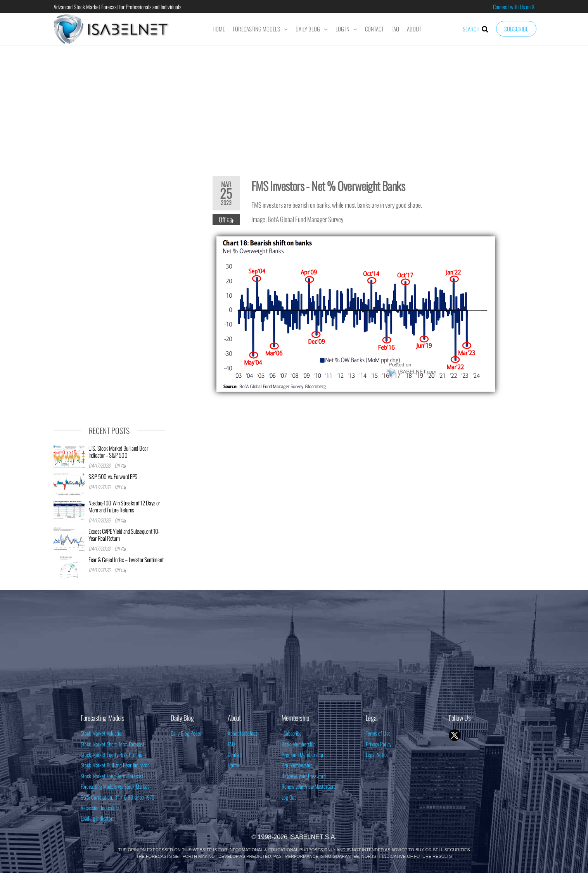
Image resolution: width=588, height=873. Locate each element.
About (414, 29)
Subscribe (516, 29)
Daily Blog (308, 29)
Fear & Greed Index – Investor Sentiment (126, 559)
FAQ (395, 29)
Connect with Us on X (514, 7)
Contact (374, 29)
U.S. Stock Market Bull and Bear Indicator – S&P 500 (118, 451)
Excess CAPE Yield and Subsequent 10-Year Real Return (124, 535)
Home (219, 29)
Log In (342, 29)
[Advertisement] (294, 106)
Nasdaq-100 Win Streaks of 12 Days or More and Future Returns (124, 506)
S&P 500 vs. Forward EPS (113, 476)
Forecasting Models (256, 29)
